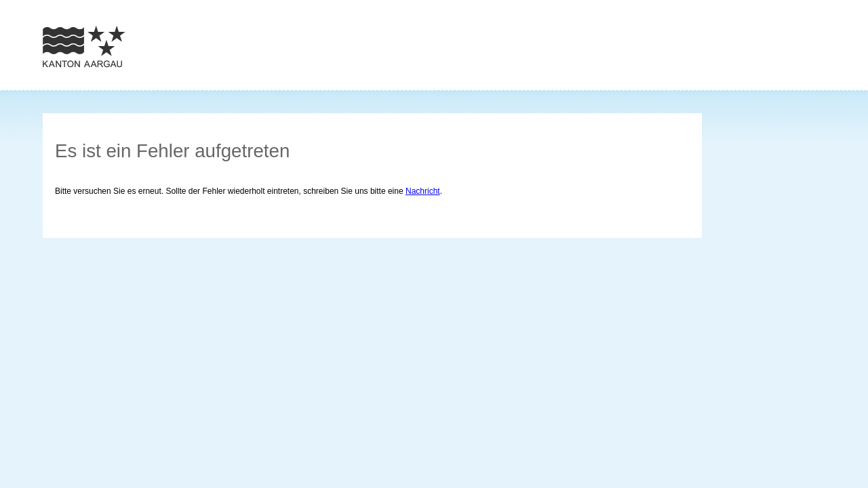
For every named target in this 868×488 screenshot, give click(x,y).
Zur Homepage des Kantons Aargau (84, 46)
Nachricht (423, 191)
